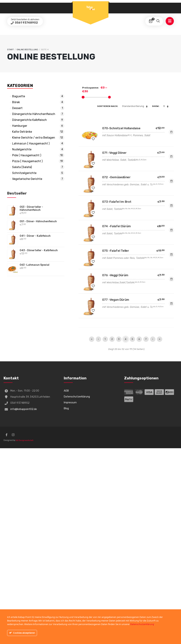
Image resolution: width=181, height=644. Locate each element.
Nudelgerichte (22, 149)
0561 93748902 (26, 23)
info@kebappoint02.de (24, 409)
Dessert (17, 108)
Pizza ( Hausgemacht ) (27, 161)
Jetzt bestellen (171, 132)
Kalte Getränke (22, 132)
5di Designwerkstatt (25, 440)
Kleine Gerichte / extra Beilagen (34, 138)
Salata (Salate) (22, 167)
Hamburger (20, 126)
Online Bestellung (27, 50)
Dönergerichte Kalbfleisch (29, 120)
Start (10, 50)
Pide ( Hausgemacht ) (27, 155)
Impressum (70, 403)
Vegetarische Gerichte (27, 179)
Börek (16, 102)
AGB (66, 391)
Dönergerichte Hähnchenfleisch (34, 114)
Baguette (19, 96)
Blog (66, 408)
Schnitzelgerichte (24, 173)
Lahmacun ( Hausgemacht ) (31, 143)
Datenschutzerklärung (77, 397)
